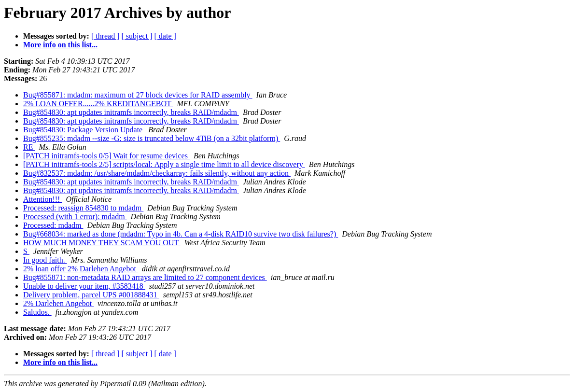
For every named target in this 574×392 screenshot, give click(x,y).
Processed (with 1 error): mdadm (75, 217)
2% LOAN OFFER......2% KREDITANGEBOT (98, 104)
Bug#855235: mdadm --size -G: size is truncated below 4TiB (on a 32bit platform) (152, 138)
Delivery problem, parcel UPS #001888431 (91, 295)
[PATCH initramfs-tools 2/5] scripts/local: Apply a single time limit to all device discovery (164, 164)
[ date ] (165, 36)
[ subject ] (137, 36)
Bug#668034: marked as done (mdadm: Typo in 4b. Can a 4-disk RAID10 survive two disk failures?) (181, 234)
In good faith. (45, 260)
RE (29, 147)
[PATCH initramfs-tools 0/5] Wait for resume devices (106, 156)
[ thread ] (105, 36)
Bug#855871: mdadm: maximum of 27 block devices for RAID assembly (138, 95)
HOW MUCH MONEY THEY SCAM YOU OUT (102, 243)
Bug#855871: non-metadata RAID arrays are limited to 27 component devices (145, 277)
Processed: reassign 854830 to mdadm (83, 208)
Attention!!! (42, 199)
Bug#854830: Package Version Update (84, 130)
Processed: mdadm (53, 225)
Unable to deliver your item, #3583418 (84, 286)
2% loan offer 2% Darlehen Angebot (81, 269)
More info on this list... (60, 45)
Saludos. (37, 312)
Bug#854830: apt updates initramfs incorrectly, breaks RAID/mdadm (131, 112)
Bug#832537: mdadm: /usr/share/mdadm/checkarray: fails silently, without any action (157, 173)
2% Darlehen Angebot (58, 303)
